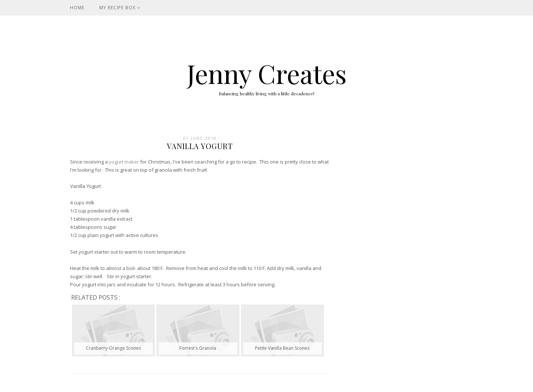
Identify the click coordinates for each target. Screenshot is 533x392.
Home (77, 8)
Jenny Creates (267, 73)
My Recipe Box (120, 8)
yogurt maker (124, 162)
